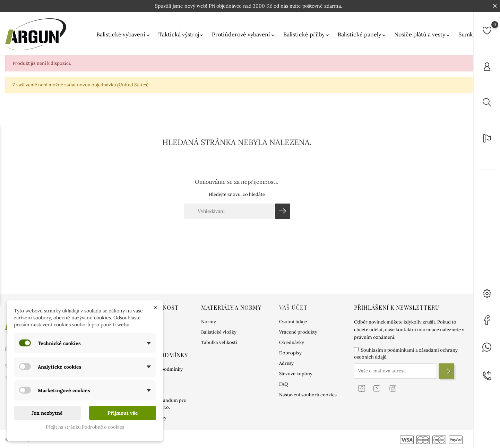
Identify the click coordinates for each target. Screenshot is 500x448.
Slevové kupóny (296, 374)
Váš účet (293, 307)
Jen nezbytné (47, 413)
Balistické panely (362, 35)
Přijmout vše (123, 413)
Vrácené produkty (298, 332)
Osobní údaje (293, 322)
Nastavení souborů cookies (308, 395)
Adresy (286, 363)
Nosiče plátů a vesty (423, 35)
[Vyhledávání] (229, 211)
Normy (209, 322)
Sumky (470, 35)
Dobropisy (290, 353)
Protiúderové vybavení (244, 35)
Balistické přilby (307, 35)
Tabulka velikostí (219, 342)
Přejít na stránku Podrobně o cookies (85, 427)
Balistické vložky (219, 332)
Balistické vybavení (124, 35)
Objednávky (292, 342)
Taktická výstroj (181, 35)
